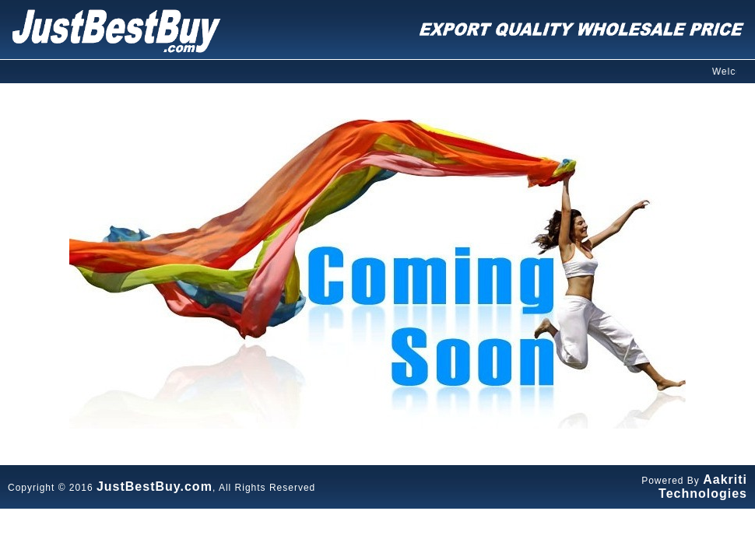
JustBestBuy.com (155, 486)
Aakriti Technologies (703, 486)
